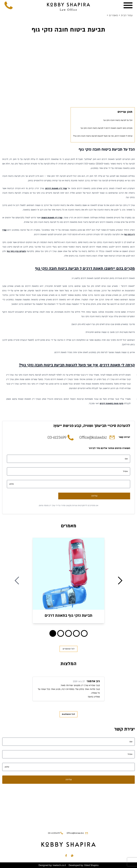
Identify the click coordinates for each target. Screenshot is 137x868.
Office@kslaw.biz (93, 438)
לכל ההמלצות (68, 714)
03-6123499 (57, 438)
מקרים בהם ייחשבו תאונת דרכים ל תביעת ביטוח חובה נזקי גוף (106, 128)
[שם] (68, 459)
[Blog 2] (68, 633)
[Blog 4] (84, 633)
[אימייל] (68, 471)
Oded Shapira (91, 865)
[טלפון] (68, 484)
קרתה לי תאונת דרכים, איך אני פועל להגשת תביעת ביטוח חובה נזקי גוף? (103, 136)
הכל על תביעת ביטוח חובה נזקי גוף (118, 120)
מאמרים (113, 16)
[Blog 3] (76, 633)
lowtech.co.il (59, 865)
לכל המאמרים (68, 649)
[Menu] (128, 5)
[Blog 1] (61, 633)
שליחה (94, 496)
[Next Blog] (120, 580)
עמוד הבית (126, 16)
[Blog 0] (53, 633)
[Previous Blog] (17, 580)
